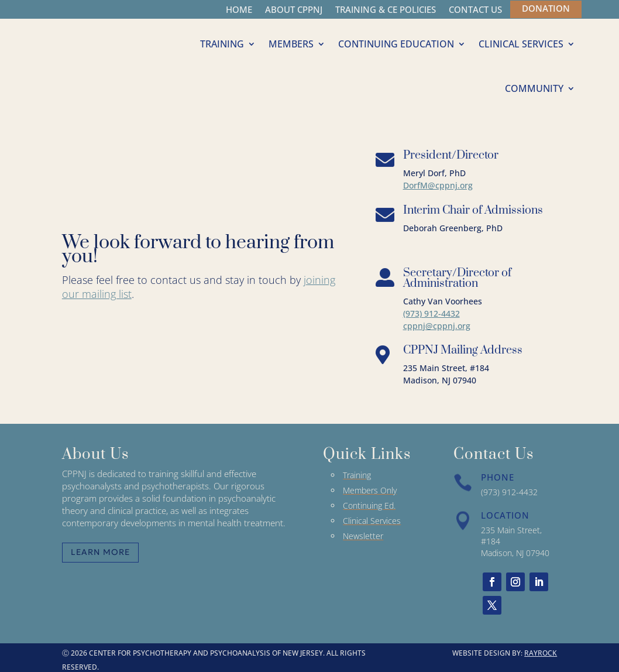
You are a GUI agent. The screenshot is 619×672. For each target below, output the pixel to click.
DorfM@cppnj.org (438, 185)
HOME (239, 10)
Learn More (100, 552)
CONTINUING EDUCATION (396, 44)
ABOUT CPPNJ (294, 10)
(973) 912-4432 (431, 313)
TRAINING (222, 44)
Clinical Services (372, 521)
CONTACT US (475, 10)
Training (357, 475)
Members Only (370, 490)
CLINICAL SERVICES (521, 44)
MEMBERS (291, 44)
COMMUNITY (534, 88)
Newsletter (363, 536)
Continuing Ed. (369, 505)
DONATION (546, 8)
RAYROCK (541, 653)
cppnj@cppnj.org (437, 326)
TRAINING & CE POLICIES (386, 10)
